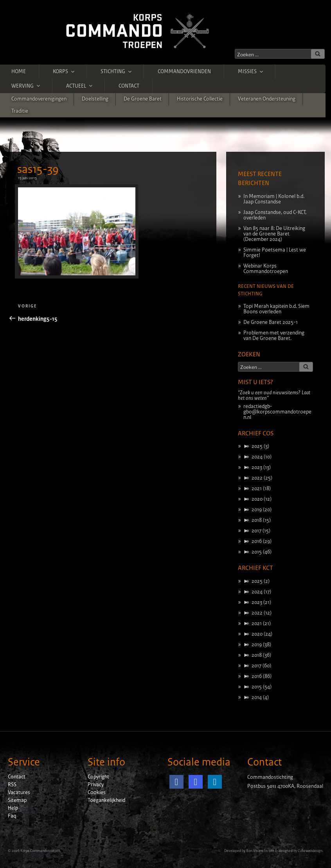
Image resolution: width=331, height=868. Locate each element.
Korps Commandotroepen (40, 851)
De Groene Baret (143, 99)
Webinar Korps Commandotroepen (266, 269)
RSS (12, 785)
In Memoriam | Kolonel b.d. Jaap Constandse (274, 199)
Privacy (96, 785)
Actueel (80, 86)
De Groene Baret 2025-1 (271, 322)
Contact (129, 86)
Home (19, 72)
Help (13, 808)
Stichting (117, 72)
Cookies (97, 793)
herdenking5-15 (74, 137)
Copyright (98, 777)
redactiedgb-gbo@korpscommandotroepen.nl (277, 412)
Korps (64, 72)
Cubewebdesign (310, 851)
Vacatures (19, 793)
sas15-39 (38, 169)
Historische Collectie (200, 99)
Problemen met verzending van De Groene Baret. (274, 336)
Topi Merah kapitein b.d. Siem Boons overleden (276, 309)
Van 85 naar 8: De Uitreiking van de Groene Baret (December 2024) (274, 234)
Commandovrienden (184, 72)
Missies (251, 72)
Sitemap (17, 800)
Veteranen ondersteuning (267, 99)
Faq (12, 816)
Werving (26, 86)
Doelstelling (95, 99)
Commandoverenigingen (39, 99)
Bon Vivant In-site (260, 851)
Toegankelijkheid (106, 800)
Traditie (20, 111)
